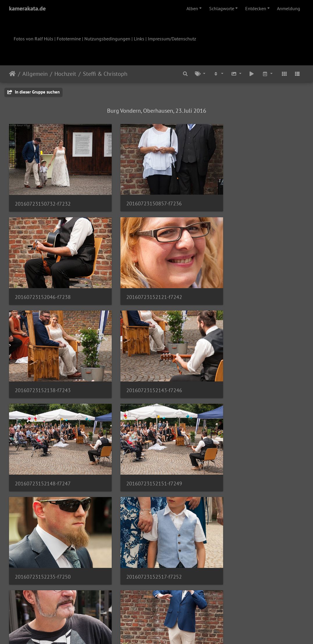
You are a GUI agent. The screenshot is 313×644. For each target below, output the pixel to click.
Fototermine (69, 39)
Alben (192, 8)
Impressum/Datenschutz (172, 39)
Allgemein (35, 74)
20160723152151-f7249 (144, 369)
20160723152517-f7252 (43, 456)
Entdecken (256, 8)
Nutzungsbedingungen (107, 39)
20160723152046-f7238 (245, 197)
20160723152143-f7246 (245, 283)
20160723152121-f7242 (43, 283)
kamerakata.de (27, 8)
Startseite (12, 74)
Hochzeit (65, 74)
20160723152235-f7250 (245, 369)
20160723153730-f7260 (43, 542)
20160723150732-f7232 (43, 197)
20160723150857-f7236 (144, 197)
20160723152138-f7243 (144, 283)
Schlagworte (222, 8)
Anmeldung (289, 8)
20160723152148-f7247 (43, 369)
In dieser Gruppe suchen (33, 92)
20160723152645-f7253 (144, 456)
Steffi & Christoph (105, 74)
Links (139, 39)
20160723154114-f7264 (245, 542)
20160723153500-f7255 (245, 456)
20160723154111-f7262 (144, 542)
